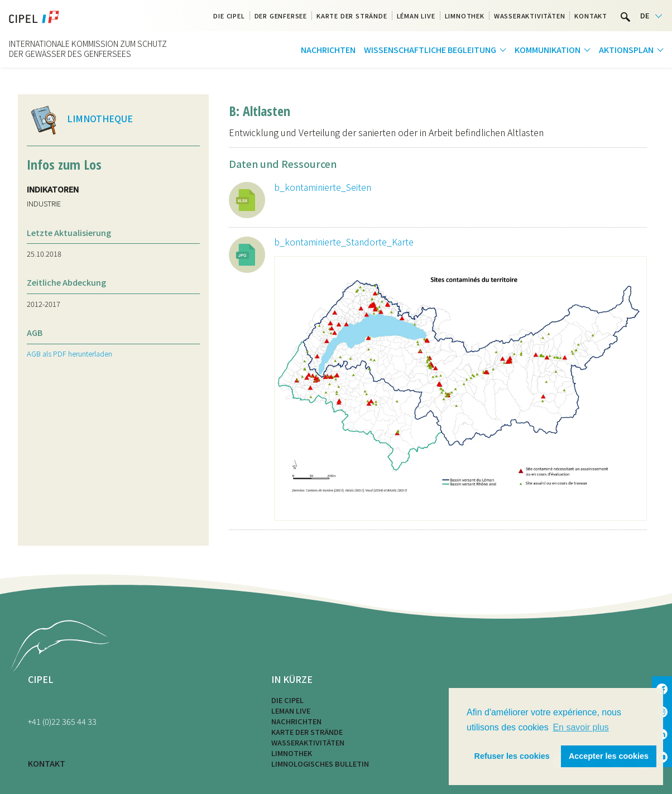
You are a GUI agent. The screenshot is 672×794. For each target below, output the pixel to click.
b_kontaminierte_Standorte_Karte (344, 242)
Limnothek (465, 16)
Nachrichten (328, 49)
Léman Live (416, 16)
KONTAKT (47, 763)
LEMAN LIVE (291, 711)
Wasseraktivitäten (530, 16)
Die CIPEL (229, 16)
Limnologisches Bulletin (320, 764)
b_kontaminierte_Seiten (323, 187)
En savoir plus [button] (581, 727)
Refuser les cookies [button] (512, 756)
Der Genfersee (281, 16)
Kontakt (591, 16)
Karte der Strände (352, 16)
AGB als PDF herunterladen (69, 353)
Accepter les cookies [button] (609, 756)
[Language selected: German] (651, 16)
